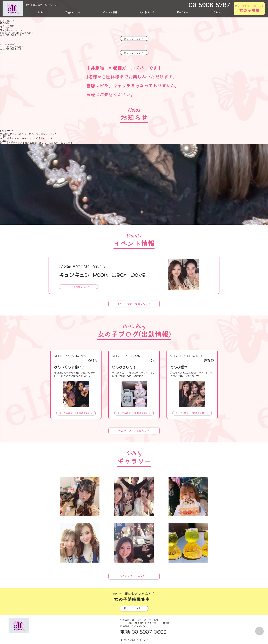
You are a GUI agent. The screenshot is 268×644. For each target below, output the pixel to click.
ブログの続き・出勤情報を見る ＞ (76, 413)
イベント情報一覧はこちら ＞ (134, 304)
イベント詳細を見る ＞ (78, 287)
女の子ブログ (147, 12)
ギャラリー (182, 12)
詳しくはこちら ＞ (134, 38)
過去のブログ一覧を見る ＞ (134, 430)
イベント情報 (110, 12)
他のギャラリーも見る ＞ (134, 576)
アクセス (216, 12)
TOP (40, 12)
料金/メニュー (73, 12)
